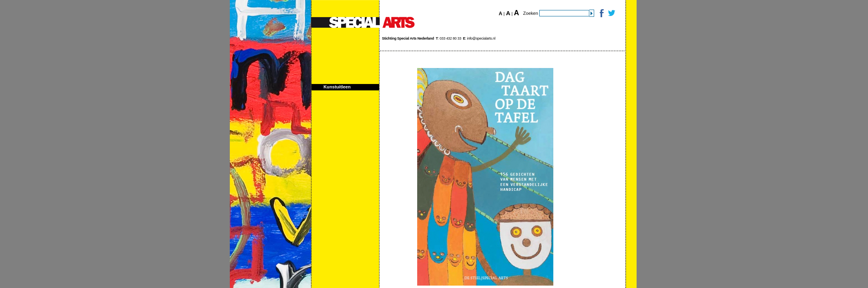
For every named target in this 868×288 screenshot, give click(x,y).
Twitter (611, 13)
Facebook (601, 13)
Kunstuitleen (337, 87)
